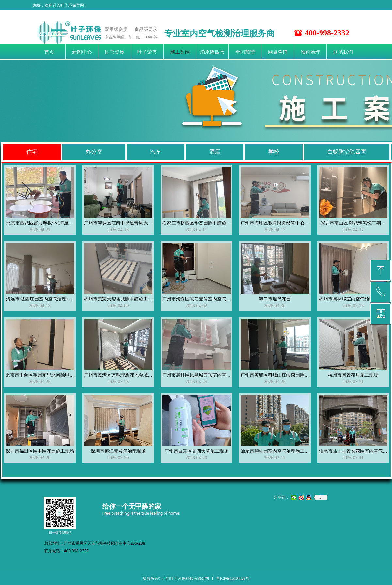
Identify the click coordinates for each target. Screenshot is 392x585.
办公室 (94, 152)
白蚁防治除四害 (347, 152)
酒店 (215, 152)
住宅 (32, 152)
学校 (274, 152)
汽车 (156, 152)
